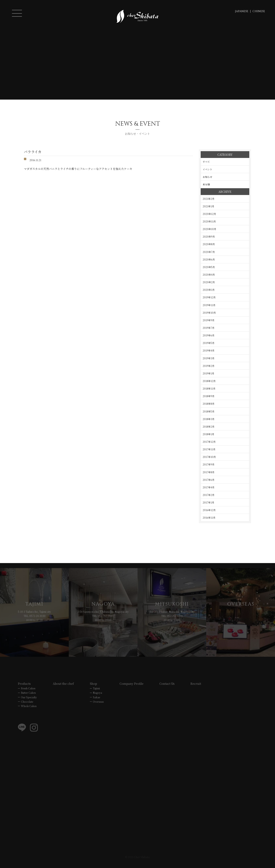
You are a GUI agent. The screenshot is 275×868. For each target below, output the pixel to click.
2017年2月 (209, 495)
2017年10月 (209, 457)
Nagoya (97, 699)
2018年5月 (209, 411)
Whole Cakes (29, 712)
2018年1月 (208, 434)
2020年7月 (209, 252)
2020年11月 (209, 221)
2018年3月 (209, 419)
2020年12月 (209, 214)
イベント (207, 169)
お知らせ (207, 177)
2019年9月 (209, 320)
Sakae (96, 703)
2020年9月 (209, 237)
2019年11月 (209, 305)
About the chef (63, 690)
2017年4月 (209, 487)
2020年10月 (209, 229)
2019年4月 (209, 350)
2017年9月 (209, 464)
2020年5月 (209, 267)
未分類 (206, 184)
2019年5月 (209, 343)
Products (24, 690)
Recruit (196, 690)
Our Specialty (29, 703)
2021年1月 (208, 206)
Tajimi (96, 695)
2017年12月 (209, 442)
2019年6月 (209, 335)
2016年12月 (209, 510)
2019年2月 (209, 366)
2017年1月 (208, 502)
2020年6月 (209, 259)
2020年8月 (209, 244)
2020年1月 (209, 290)
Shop (93, 690)
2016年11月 (209, 518)
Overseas (98, 708)
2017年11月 (209, 449)
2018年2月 (209, 427)
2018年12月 (209, 381)
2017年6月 (209, 480)
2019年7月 (209, 328)
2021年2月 (209, 199)
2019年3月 (209, 358)
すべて (206, 162)
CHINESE (259, 11)
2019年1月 (208, 373)
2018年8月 (209, 404)
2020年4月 (209, 275)
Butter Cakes (28, 699)
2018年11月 (209, 388)
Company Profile (132, 690)
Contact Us (167, 690)
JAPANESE (242, 11)
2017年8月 (209, 472)
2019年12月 (209, 297)
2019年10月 (209, 313)
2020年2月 (209, 282)
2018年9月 (209, 396)
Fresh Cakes (28, 695)
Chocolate (27, 708)
